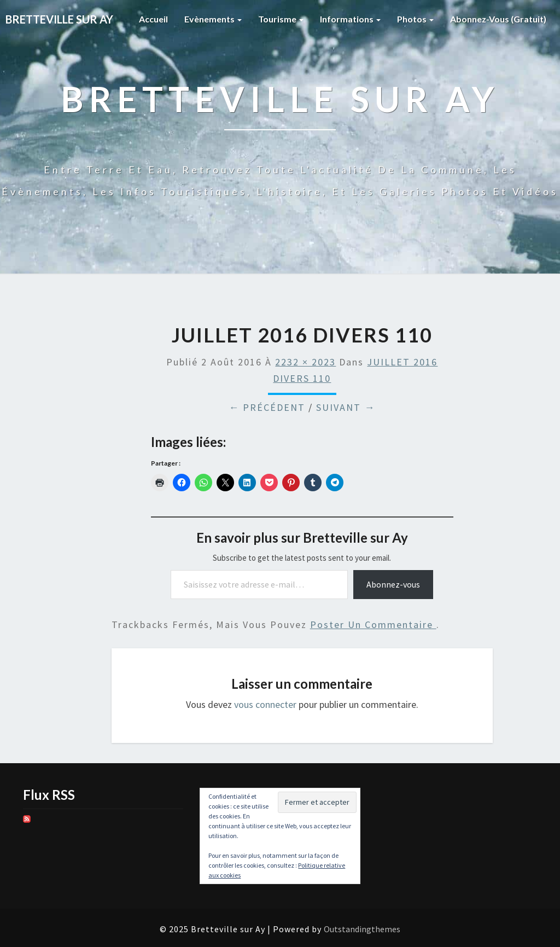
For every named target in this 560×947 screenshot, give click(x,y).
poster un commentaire (373, 624)
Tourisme (281, 19)
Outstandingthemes (362, 929)
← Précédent (267, 407)
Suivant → (346, 407)
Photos (415, 19)
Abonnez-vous (393, 584)
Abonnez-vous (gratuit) (498, 19)
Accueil (153, 19)
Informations (350, 19)
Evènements (213, 19)
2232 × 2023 (305, 362)
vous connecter (265, 704)
